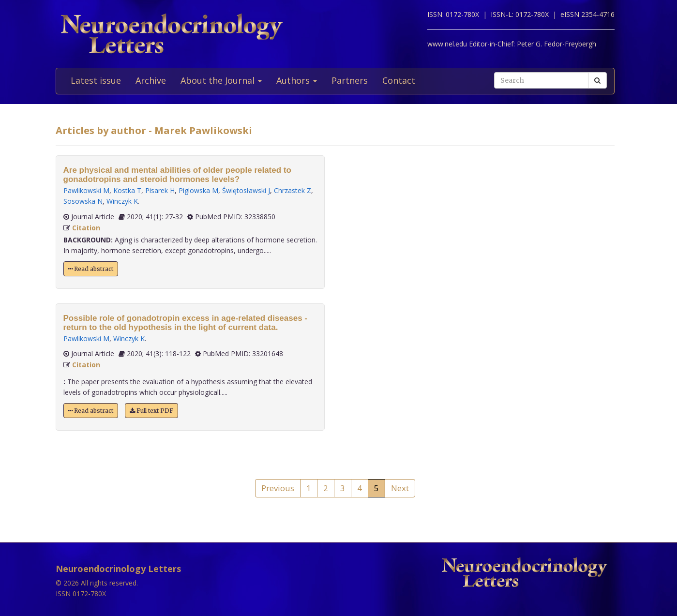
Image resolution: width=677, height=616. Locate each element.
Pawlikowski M (86, 190)
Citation (86, 228)
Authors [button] (297, 80)
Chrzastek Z (293, 190)
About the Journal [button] (221, 80)
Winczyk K (122, 201)
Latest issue (96, 80)
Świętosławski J (246, 190)
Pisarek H (160, 190)
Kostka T (127, 190)
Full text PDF (151, 411)
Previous (278, 488)
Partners (350, 80)
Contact (399, 80)
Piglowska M (198, 190)
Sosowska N (83, 201)
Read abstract (91, 269)
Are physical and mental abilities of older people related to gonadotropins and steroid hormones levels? (177, 175)
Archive (151, 80)
